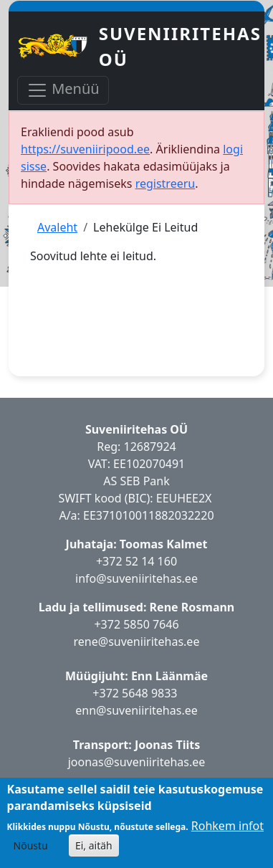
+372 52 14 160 (136, 561)
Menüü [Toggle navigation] (63, 90)
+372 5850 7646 (136, 624)
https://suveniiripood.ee (85, 149)
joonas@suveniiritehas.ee (137, 762)
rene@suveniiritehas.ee (137, 642)
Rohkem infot (227, 826)
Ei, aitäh (94, 845)
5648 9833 (151, 693)
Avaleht (57, 227)
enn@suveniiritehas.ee (136, 710)
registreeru (166, 183)
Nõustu (31, 845)
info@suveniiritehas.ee (136, 578)
